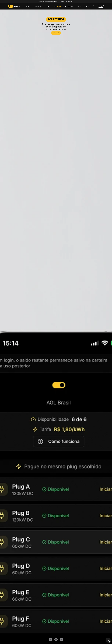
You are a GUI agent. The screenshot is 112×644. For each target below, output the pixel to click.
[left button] (51, 639)
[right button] (61, 639)
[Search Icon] (94, 6)
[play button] (56, 639)
